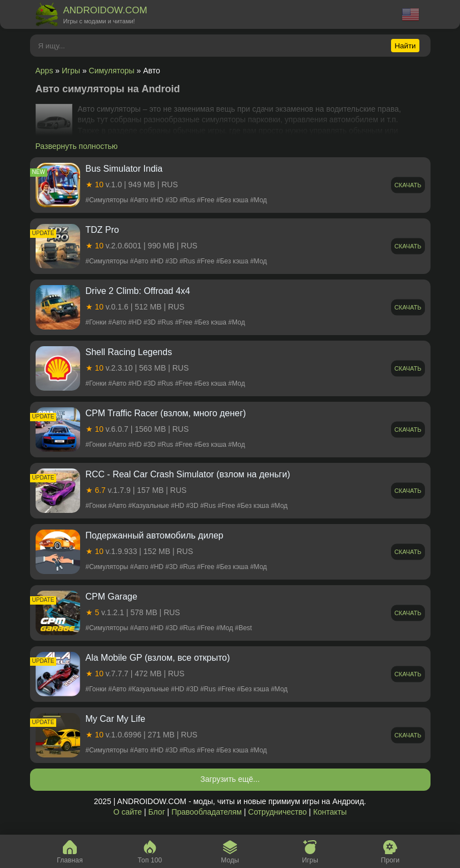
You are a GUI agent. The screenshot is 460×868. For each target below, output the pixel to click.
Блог (156, 812)
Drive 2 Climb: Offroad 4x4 (138, 291)
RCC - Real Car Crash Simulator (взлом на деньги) (188, 474)
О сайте (128, 812)
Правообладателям (206, 812)
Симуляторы (112, 71)
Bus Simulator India (124, 169)
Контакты (330, 812)
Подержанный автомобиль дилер (155, 535)
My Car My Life (116, 719)
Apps (44, 71)
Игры (71, 71)
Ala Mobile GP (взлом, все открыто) (158, 658)
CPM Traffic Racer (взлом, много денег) (166, 413)
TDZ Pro (102, 230)
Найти (405, 46)
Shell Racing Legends (129, 352)
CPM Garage (112, 597)
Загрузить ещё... (230, 779)
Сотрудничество (277, 812)
